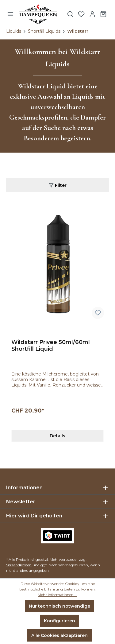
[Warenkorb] (103, 14)
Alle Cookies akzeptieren (59, 635)
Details (57, 436)
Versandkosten (19, 565)
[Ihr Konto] (92, 14)
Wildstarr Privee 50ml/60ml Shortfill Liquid (51, 346)
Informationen (24, 488)
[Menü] (10, 14)
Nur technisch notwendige (59, 606)
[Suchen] (70, 14)
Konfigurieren (59, 621)
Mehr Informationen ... (57, 595)
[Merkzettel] (81, 14)
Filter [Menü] (58, 185)
